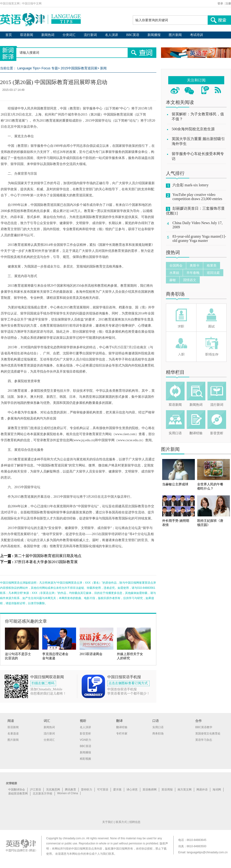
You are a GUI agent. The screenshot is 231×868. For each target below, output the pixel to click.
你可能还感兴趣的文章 (26, 621)
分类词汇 (69, 35)
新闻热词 (48, 35)
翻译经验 (196, 433)
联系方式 (121, 822)
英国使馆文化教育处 (208, 734)
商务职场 (175, 294)
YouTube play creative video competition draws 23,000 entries (197, 197)
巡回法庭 (213, 273)
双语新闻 (27, 35)
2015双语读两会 (91, 654)
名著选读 (13, 734)
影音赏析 (217, 433)
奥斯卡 (195, 265)
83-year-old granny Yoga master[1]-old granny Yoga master (199, 238)
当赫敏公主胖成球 (175, 484)
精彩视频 (85, 759)
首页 (9, 35)
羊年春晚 (193, 273)
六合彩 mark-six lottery (191, 185)
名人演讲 (112, 35)
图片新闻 (175, 35)
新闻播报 (154, 35)
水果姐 (174, 273)
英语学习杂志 (204, 740)
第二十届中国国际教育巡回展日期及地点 (48, 556)
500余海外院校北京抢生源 (193, 129)
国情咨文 (190, 280)
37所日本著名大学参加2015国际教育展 (46, 562)
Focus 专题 (50, 68)
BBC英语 (133, 35)
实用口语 (175, 433)
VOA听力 (86, 740)
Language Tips (28, 68)
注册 (228, 4)
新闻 (103, 68)
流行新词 (90, 35)
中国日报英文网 (10, 4)
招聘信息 (135, 822)
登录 (220, 4)
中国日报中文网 (32, 4)
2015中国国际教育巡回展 (79, 68)
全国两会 (176, 265)
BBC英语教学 (204, 727)
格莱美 (212, 265)
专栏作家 (122, 734)
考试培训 (196, 35)
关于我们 (108, 822)
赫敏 (173, 280)
